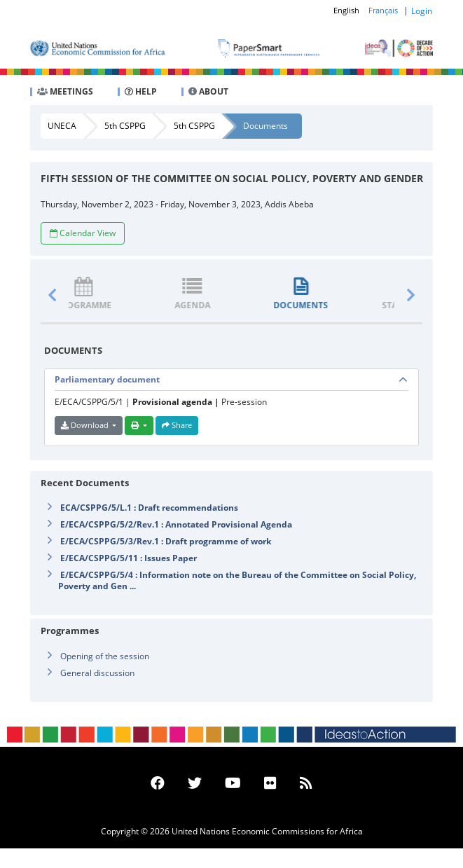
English (346, 10)
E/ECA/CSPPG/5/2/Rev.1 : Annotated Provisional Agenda (176, 524)
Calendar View (83, 233)
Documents (265, 126)
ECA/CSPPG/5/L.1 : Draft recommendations (149, 508)
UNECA (62, 126)
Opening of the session (105, 656)
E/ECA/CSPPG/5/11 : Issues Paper (129, 558)
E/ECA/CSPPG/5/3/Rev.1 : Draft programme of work (166, 541)
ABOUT (208, 91)
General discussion (97, 673)
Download (86, 425)
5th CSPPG (125, 126)
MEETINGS (65, 91)
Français (383, 10)
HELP (141, 91)
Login (422, 11)
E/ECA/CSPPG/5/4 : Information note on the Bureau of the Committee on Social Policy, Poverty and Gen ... (237, 580)
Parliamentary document (107, 379)
